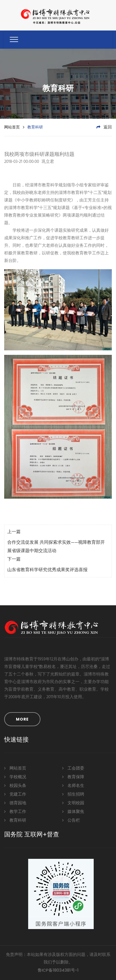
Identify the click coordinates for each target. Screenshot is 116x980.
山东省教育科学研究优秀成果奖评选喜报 (47, 570)
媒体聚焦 (73, 811)
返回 (104, 127)
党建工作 (15, 794)
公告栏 (71, 820)
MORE (22, 719)
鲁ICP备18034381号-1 (58, 970)
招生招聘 (73, 794)
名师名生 (73, 785)
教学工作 (15, 811)
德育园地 (15, 803)
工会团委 (73, 768)
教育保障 (73, 777)
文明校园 (73, 803)
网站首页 (12, 127)
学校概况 (15, 777)
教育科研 (15, 820)
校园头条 (15, 785)
